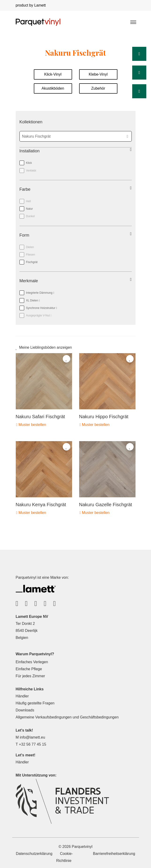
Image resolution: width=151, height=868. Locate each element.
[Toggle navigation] (133, 22)
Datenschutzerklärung (34, 854)
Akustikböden (53, 88)
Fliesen (31, 255)
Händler (22, 696)
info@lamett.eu (32, 737)
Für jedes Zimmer (30, 676)
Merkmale (29, 281)
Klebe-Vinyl (98, 74)
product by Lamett (31, 5)
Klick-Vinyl (53, 74)
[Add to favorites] (66, 359)
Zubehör (98, 88)
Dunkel (30, 216)
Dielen (30, 247)
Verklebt (31, 171)
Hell (29, 201)
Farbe (25, 189)
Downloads (25, 710)
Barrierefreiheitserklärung (114, 854)
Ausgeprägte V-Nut (36, 315)
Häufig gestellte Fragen (35, 703)
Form (24, 235)
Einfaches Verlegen (32, 662)
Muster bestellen (31, 425)
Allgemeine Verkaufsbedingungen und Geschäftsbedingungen (67, 717)
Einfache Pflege (29, 669)
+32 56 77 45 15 (32, 744)
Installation (30, 151)
